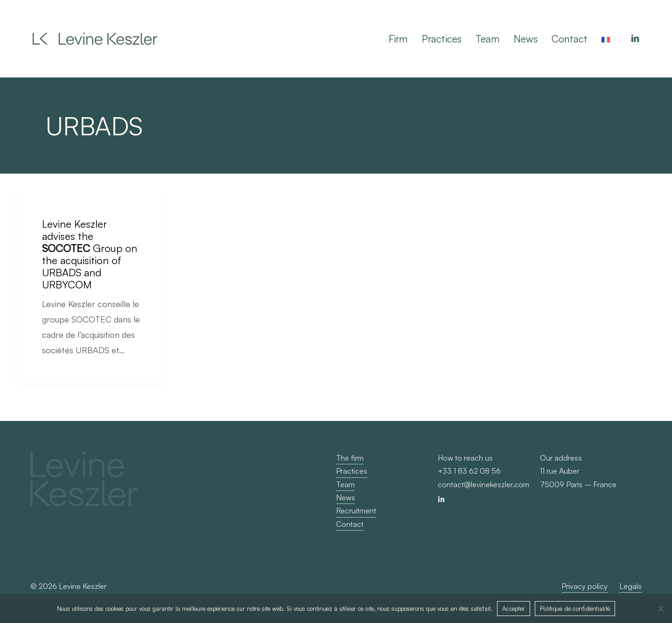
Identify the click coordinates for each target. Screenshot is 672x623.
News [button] (346, 497)
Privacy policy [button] (584, 586)
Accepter (514, 609)
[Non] (660, 609)
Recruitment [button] (356, 511)
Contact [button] (350, 524)
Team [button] (345, 484)
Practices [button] (352, 471)
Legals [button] (630, 586)
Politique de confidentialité (575, 609)
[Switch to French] (606, 39)
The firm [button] (350, 458)
